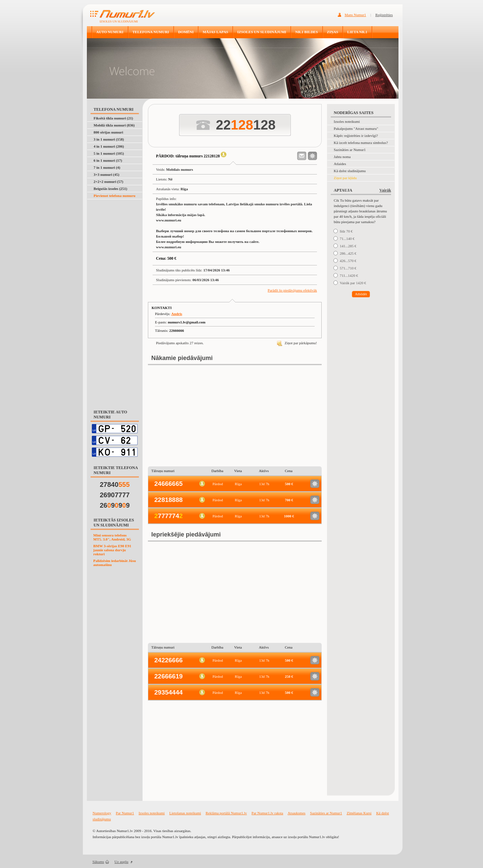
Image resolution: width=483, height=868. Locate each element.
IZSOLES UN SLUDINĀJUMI (262, 32)
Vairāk (385, 190)
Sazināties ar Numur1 (350, 150)
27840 (115, 484)
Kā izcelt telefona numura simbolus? (361, 143)
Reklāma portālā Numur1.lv (226, 813)
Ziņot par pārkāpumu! (297, 343)
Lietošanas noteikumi (185, 813)
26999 (115, 505)
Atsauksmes (296, 813)
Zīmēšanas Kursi (359, 813)
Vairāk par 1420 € (353, 283)
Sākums (98, 862)
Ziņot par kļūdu (345, 178)
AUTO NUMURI (110, 32)
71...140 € (347, 239)
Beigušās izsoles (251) (110, 189)
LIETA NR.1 (357, 32)
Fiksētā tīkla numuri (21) (113, 118)
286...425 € (348, 253)
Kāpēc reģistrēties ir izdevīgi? (356, 136)
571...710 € (348, 268)
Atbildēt (361, 294)
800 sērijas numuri (108, 132)
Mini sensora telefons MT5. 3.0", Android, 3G (112, 537)
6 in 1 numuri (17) (108, 160)
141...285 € (348, 246)
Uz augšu (121, 862)
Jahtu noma (342, 157)
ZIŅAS (333, 32)
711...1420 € (349, 275)
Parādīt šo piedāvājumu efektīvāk (292, 290)
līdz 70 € (346, 231)
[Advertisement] (115, 301)
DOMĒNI (186, 32)
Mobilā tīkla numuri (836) (114, 125)
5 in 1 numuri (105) (109, 153)
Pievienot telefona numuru (115, 196)
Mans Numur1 (356, 15)
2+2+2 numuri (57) (108, 182)
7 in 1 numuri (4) (107, 167)
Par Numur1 (125, 813)
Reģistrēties (384, 15)
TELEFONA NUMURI (151, 32)
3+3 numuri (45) (106, 174)
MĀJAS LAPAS (215, 32)
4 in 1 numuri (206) (109, 146)
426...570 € (348, 261)
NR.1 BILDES (306, 32)
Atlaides (340, 164)
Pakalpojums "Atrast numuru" (356, 129)
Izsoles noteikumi (347, 121)
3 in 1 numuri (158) (109, 139)
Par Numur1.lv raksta (267, 813)
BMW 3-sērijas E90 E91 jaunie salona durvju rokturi (112, 550)
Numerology (102, 813)
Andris (177, 314)
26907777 (115, 495)
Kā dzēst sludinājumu (350, 171)
